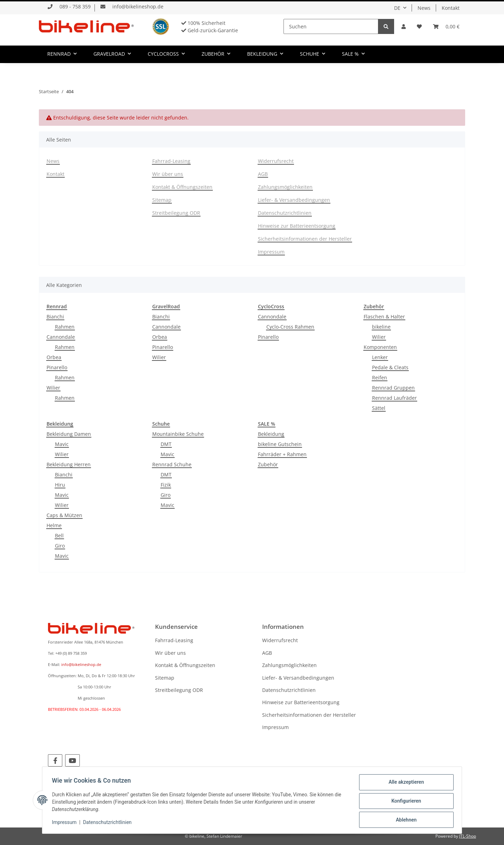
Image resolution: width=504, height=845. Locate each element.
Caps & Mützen (64, 515)
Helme (54, 525)
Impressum (271, 252)
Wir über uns (168, 174)
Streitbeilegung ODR (176, 213)
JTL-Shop (468, 836)
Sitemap (162, 200)
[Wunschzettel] (419, 26)
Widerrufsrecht (276, 161)
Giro (60, 546)
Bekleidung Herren (69, 464)
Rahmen (65, 327)
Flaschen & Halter (384, 317)
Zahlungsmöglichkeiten (285, 187)
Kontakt (451, 8)
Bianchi (55, 317)
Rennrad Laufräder (394, 398)
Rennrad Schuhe (172, 464)
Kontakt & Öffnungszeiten (182, 187)
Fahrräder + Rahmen (282, 454)
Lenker (380, 357)
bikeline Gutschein (280, 444)
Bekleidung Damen (69, 434)
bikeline (381, 327)
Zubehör (268, 464)
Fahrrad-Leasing (171, 161)
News (424, 8)
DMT (166, 444)
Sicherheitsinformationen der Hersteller (305, 239)
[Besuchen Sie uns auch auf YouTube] (72, 760)
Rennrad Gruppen (393, 388)
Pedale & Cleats (390, 367)
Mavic (62, 444)
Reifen (380, 377)
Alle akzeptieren (404, 784)
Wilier (53, 388)
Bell (59, 535)
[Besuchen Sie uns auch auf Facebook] (55, 760)
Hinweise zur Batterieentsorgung (297, 226)
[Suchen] (331, 26)
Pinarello (57, 367)
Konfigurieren (404, 802)
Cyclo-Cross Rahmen (290, 327)
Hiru (60, 485)
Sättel (379, 408)
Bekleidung (271, 434)
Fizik (166, 485)
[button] (404, 26)
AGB (263, 174)
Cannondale (61, 337)
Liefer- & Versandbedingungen (294, 200)
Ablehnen (404, 820)
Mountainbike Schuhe (178, 434)
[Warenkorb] (446, 26)
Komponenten (380, 347)
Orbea (54, 357)
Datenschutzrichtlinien (285, 213)
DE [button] (397, 8)
